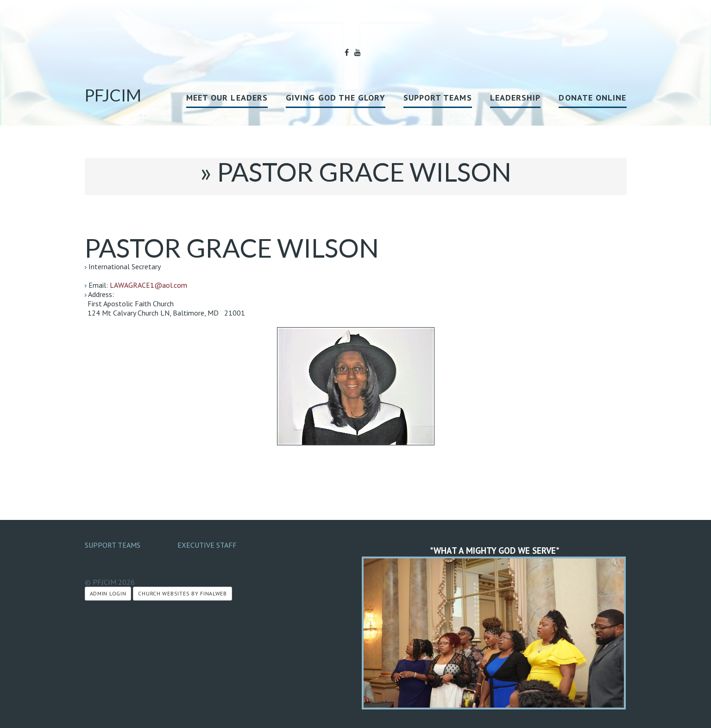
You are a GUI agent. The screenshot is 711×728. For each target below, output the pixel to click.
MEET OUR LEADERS (227, 98)
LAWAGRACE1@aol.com (148, 285)
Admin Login (108, 593)
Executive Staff (207, 545)
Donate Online (592, 98)
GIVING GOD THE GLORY (336, 98)
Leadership (516, 98)
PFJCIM (113, 95)
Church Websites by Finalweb (182, 593)
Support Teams (438, 98)
